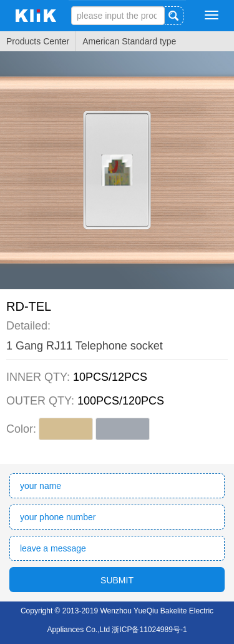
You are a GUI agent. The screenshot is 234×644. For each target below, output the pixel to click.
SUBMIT (117, 580)
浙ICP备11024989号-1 (149, 630)
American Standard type (129, 41)
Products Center (38, 41)
